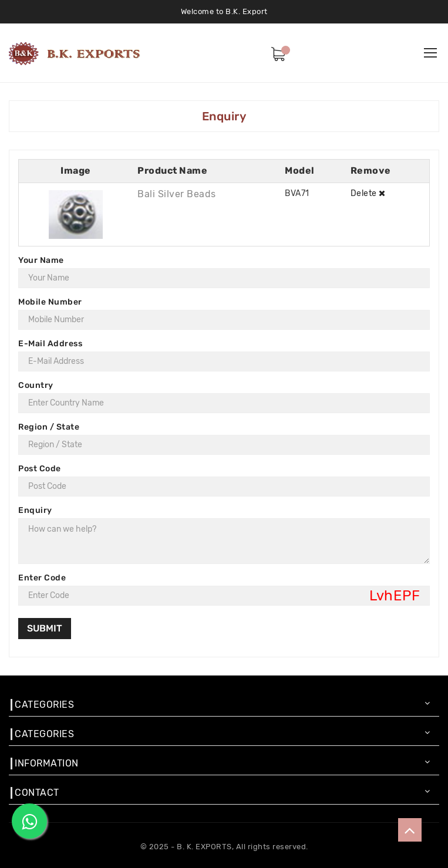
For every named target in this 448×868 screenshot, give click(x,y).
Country (36, 385)
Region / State (49, 427)
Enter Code (42, 578)
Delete (368, 193)
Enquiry (35, 510)
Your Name (41, 260)
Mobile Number (50, 302)
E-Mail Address (50, 344)
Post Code (40, 469)
